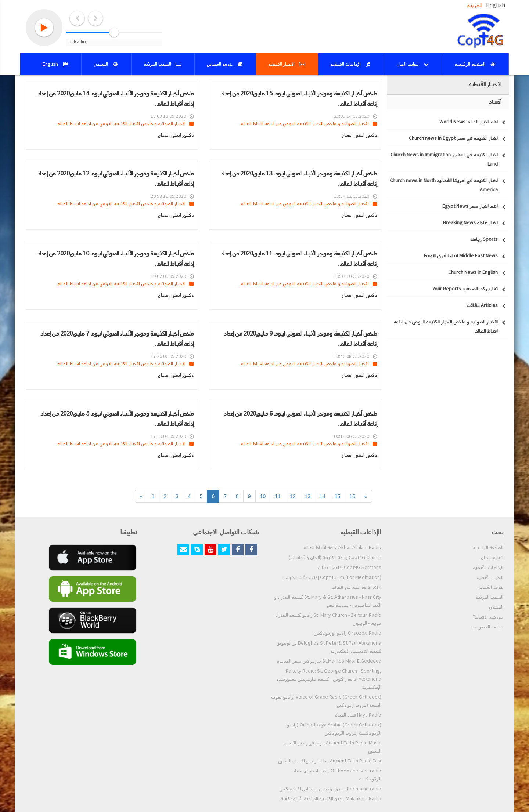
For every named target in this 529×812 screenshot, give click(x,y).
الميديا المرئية (490, 597)
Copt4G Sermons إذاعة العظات (350, 568)
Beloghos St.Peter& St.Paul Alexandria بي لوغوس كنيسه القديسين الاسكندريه (329, 647)
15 (338, 496)
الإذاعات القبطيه (488, 568)
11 (278, 496)
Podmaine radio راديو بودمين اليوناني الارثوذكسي (330, 789)
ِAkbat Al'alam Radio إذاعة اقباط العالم (342, 548)
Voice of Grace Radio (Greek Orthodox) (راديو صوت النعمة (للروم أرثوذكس (326, 701)
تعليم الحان (492, 558)
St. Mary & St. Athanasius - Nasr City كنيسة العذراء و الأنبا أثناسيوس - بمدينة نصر (328, 601)
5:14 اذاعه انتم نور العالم (356, 587)
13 (307, 496)
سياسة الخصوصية (487, 627)
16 (352, 496)
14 (323, 496)
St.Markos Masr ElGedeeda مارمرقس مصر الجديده (329, 661)
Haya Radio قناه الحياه (358, 715)
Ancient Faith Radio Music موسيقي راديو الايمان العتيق (332, 747)
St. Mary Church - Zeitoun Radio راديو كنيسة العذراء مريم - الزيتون (328, 619)
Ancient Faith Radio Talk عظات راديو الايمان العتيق (330, 761)
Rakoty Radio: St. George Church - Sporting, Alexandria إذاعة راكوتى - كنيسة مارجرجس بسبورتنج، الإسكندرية (329, 679)
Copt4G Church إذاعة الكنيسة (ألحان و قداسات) (335, 558)
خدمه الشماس (490, 587)
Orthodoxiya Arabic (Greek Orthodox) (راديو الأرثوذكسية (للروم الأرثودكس (334, 729)
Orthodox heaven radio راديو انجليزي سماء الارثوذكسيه (337, 775)
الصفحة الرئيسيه (488, 548)
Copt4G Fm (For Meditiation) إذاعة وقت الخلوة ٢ (332, 577)
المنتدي (496, 607)
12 (293, 496)
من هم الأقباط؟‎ (488, 617)
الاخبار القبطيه (490, 577)
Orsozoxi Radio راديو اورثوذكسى (348, 633)
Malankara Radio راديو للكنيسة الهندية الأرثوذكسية (331, 799)
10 (263, 496)
